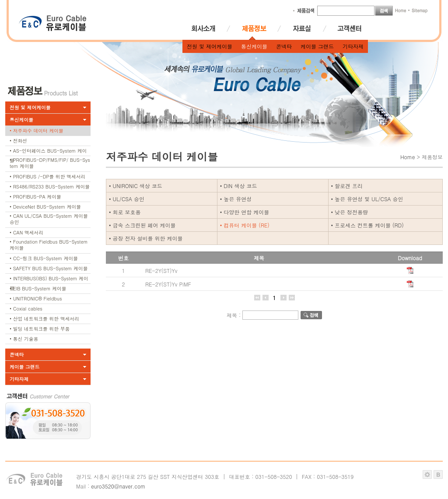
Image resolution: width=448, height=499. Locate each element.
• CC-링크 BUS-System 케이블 (44, 258)
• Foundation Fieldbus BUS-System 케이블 (49, 245)
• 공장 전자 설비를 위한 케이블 (146, 238)
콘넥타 (284, 46)
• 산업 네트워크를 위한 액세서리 (44, 319)
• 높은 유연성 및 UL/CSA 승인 (367, 199)
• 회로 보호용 (125, 212)
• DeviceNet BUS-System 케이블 (45, 207)
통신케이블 (254, 46)
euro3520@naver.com (118, 486)
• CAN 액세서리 (26, 232)
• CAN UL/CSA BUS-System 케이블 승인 (49, 219)
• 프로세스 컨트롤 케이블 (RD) (367, 225)
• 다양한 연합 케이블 (245, 212)
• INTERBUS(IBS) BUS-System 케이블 (49, 279)
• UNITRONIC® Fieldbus (36, 298)
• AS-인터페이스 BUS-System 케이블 (48, 152)
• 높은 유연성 (236, 199)
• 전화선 (18, 141)
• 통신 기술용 (24, 339)
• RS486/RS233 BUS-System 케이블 (50, 187)
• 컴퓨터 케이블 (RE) (245, 225)
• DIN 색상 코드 (239, 186)
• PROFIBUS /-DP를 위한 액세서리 (47, 176)
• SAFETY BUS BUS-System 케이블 (49, 268)
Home (408, 157)
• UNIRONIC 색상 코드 (136, 186)
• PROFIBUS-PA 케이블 (35, 197)
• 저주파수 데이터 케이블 (37, 131)
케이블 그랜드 (317, 46)
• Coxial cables (26, 309)
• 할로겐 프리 (347, 186)
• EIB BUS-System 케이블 (38, 288)
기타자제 (353, 46)
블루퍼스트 (438, 475)
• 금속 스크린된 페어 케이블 (142, 225)
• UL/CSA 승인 (127, 199)
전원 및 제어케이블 (210, 46)
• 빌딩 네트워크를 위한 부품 (40, 329)
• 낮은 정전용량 (350, 212)
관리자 (427, 475)
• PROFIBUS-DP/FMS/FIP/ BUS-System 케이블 (50, 163)
